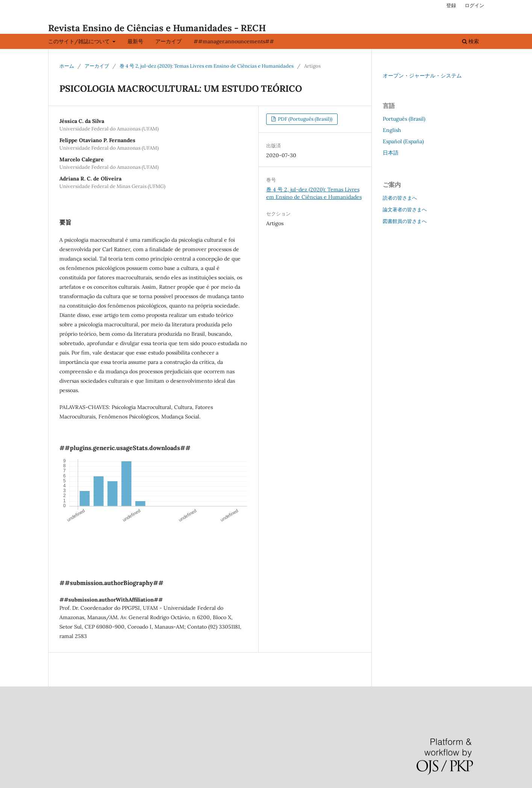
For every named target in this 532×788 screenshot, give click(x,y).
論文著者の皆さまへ (405, 210)
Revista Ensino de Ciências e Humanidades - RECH (157, 28)
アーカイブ (168, 41)
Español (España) (403, 141)
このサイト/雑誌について (80, 41)
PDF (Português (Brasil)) (305, 119)
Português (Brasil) (404, 119)
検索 (471, 41)
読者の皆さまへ (400, 198)
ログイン (474, 5)
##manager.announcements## (234, 41)
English (392, 130)
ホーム (67, 66)
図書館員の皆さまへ (405, 221)
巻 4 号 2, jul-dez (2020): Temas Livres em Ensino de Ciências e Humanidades (207, 66)
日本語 (391, 153)
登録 (451, 5)
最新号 (135, 41)
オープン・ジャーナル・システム (422, 76)
